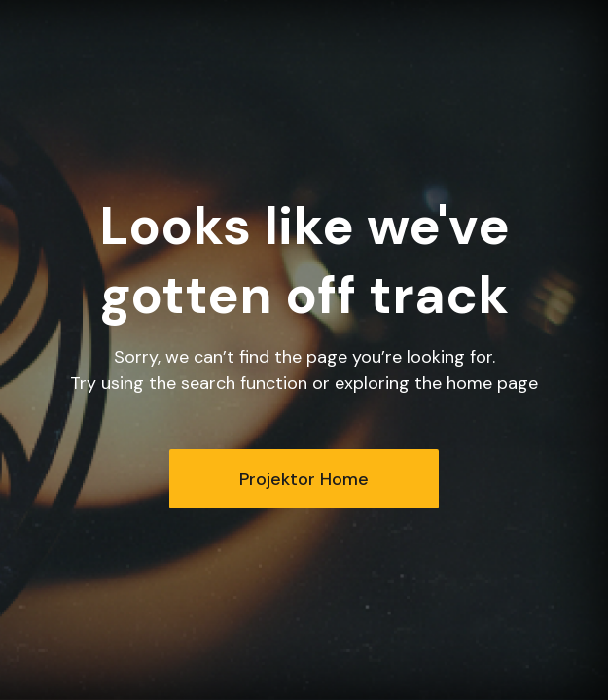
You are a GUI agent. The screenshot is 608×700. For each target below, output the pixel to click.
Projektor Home (304, 479)
